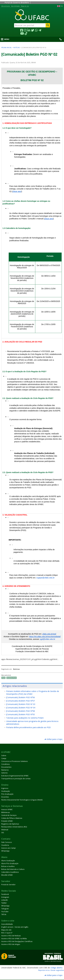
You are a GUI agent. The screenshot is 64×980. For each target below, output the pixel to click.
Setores (4, 773)
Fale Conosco (7, 842)
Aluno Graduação (8, 861)
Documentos (6, 767)
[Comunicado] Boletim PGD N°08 (20, 711)
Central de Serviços (9, 815)
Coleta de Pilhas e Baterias (12, 818)
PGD (3, 678)
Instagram (5, 897)
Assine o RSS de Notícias (11, 936)
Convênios (6, 764)
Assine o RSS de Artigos (11, 944)
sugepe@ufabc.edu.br (45, 578)
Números (5, 770)
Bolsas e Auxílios (8, 866)
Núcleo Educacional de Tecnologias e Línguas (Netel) (22, 800)
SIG (3, 833)
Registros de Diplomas (10, 824)
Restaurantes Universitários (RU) (14, 827)
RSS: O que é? (7, 933)
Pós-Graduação (7, 794)
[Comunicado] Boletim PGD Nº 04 (21, 708)
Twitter (4, 903)
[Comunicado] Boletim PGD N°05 (20, 714)
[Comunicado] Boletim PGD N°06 (20, 697)
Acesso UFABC (7, 810)
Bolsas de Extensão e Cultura (13, 869)
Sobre (4, 756)
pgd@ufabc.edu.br (47, 639)
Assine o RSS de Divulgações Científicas (17, 941)
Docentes (5, 797)
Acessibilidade (15, 6)
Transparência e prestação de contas (16, 779)
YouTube (5, 912)
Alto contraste (6, 6)
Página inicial (7, 48)
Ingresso (5, 788)
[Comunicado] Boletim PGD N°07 (20, 701)
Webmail (5, 830)
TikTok (4, 914)
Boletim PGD (12, 678)
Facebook (5, 894)
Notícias (17, 48)
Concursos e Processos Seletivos (15, 761)
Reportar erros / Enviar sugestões (51, 970)
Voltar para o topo (53, 739)
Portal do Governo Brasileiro (17, 3)
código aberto (56, 968)
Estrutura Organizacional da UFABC (15, 776)
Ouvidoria (5, 845)
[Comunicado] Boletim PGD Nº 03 (21, 704)
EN (62, 6)
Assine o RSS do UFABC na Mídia (14, 939)
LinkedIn (5, 900)
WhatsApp (5, 851)
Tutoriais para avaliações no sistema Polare (25, 718)
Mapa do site (25, 6)
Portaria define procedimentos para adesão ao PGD (28, 727)
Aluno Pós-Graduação (10, 863)
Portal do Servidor (8, 885)
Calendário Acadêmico (10, 872)
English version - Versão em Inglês (15, 927)
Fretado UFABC (7, 821)
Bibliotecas (6, 812)
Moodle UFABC (7, 875)
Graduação (6, 791)
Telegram (5, 909)
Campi (4, 758)
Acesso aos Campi (8, 848)
